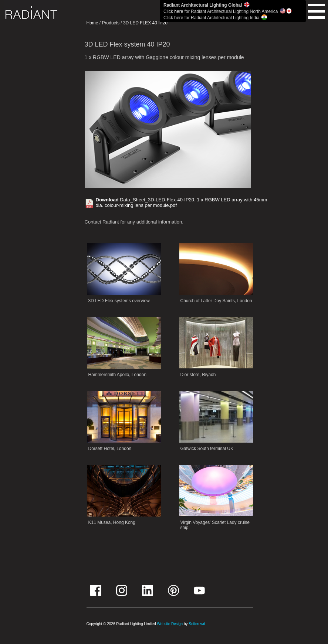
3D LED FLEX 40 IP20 (145, 23)
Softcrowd (197, 624)
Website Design (170, 624)
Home (92, 23)
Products (111, 23)
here (179, 11)
